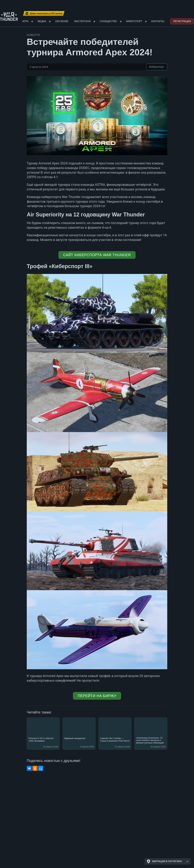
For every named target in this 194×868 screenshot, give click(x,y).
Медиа (42, 21)
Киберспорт (134, 21)
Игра (25, 21)
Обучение (62, 21)
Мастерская (82, 21)
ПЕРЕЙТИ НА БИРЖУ (97, 696)
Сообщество (108, 21)
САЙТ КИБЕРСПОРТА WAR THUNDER (97, 255)
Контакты (158, 21)
